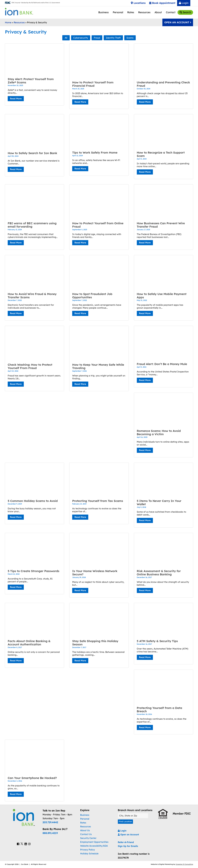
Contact (171, 12)
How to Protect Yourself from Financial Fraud (93, 84)
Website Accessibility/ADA (94, 846)
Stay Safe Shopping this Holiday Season (95, 643)
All (66, 38)
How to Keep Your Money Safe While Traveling (98, 366)
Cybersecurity (81, 38)
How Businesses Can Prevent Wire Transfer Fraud (161, 225)
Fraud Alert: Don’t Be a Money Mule (162, 364)
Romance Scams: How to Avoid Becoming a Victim (159, 432)
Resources (144, 12)
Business (103, 12)
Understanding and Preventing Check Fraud (163, 84)
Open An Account (178, 22)
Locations (138, 3)
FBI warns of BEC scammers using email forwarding (32, 225)
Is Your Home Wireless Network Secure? (95, 573)
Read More (16, 99)
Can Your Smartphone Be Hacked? (32, 778)
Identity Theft (113, 38)
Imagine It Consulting (184, 865)
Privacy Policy (87, 850)
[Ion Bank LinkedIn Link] (26, 844)
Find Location (126, 822)
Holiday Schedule (89, 854)
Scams (130, 38)
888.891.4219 (50, 833)
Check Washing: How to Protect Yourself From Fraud (30, 366)
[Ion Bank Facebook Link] (18, 844)
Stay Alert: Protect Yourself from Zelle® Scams (31, 81)
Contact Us (86, 834)
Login (184, 3)
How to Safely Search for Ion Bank (32, 153)
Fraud (97, 38)
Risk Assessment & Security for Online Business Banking (159, 573)
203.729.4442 (50, 822)
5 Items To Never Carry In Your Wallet (159, 502)
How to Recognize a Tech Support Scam (161, 154)
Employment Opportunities (94, 842)
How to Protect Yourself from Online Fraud (98, 225)
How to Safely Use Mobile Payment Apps (162, 296)
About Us (85, 830)
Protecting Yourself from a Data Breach (159, 709)
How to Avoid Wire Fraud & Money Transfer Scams (32, 296)
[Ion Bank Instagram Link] (29, 844)
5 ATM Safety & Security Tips (157, 641)
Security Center (88, 838)
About (158, 12)
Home (8, 22)
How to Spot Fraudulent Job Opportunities (92, 296)
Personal (118, 12)
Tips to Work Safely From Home (95, 152)
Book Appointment (162, 3)
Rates (131, 12)
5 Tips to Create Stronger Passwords (33, 571)
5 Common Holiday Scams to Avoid (33, 501)
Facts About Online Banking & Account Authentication (29, 643)
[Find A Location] (133, 816)
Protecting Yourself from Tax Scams (98, 501)
